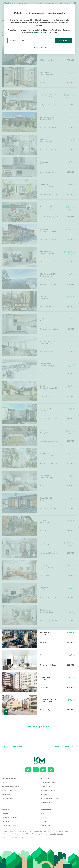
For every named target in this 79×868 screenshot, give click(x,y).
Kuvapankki (6, 821)
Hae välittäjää (46, 786)
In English (18, 746)
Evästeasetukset (47, 803)
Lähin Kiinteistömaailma (49, 782)
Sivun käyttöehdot (57, 834)
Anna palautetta (62, 746)
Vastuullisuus (6, 794)
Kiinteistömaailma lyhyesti (11, 817)
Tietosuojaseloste (7, 798)
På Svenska (6, 746)
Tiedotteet (5, 813)
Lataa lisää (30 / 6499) (39, 727)
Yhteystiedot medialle (9, 825)
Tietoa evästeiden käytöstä (50, 798)
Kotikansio (45, 794)
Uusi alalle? (45, 821)
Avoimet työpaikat (47, 825)
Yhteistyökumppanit (48, 790)
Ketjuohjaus (6, 782)
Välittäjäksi (45, 817)
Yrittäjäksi (44, 813)
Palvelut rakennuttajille (9, 790)
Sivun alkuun (77, 746)
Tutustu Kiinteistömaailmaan (11, 786)
